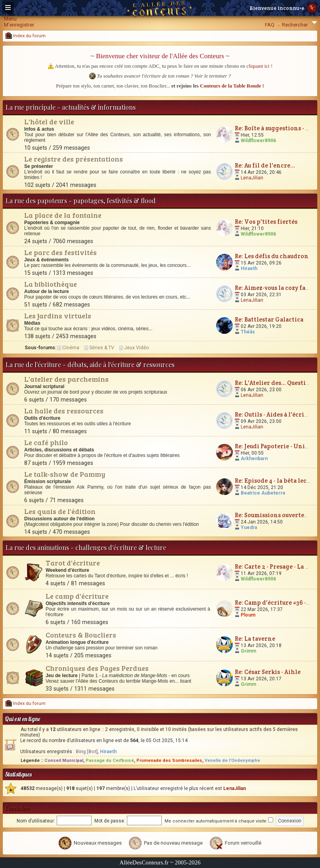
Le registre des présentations (74, 159)
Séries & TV (102, 348)
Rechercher (295, 25)
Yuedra (249, 527)
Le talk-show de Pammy (65, 474)
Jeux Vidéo (136, 348)
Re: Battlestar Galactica (269, 319)
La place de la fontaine (63, 215)
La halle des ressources (64, 411)
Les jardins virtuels (58, 316)
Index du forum (26, 36)
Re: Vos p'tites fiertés (266, 222)
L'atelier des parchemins (66, 379)
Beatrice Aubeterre (263, 493)
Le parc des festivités (60, 252)
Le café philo (46, 442)
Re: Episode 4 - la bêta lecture (277, 481)
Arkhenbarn (254, 459)
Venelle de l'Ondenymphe (232, 760)
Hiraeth (249, 268)
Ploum (248, 615)
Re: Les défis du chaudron (272, 256)
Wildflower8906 (258, 141)
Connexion (17, 808)
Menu (10, 19)
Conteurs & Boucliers (81, 635)
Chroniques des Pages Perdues (97, 668)
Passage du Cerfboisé (110, 760)
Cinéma (71, 348)
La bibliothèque (51, 284)
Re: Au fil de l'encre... (265, 165)
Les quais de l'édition (60, 511)
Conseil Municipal (64, 760)
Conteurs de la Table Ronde (230, 86)
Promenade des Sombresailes (169, 760)
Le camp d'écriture (77, 596)
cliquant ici (258, 66)
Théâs (248, 332)
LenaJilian (252, 178)
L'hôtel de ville (49, 122)
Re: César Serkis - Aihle (268, 672)
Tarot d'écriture (73, 563)
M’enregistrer (19, 25)
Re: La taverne (255, 639)
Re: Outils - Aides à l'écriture (276, 414)
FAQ (270, 25)
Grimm (248, 651)
